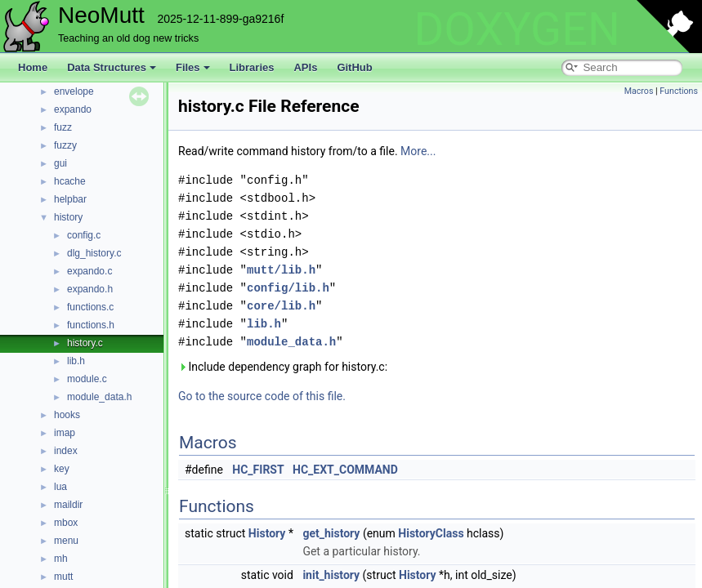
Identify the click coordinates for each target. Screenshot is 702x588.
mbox (66, 523)
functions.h (91, 325)
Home (33, 67)
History (267, 533)
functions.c (90, 307)
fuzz (63, 127)
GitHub (354, 67)
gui (60, 163)
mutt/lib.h (281, 270)
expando (73, 109)
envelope (74, 91)
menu (66, 541)
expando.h (90, 289)
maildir (68, 505)
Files (193, 67)
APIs (305, 67)
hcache (70, 181)
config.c (84, 235)
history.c (85, 343)
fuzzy (65, 145)
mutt (63, 577)
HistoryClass (431, 533)
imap (65, 433)
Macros (639, 91)
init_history (331, 575)
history (68, 217)
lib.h (76, 361)
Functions (679, 91)
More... (418, 151)
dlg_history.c (94, 253)
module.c (87, 379)
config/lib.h (288, 288)
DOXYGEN (517, 29)
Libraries (252, 67)
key (62, 469)
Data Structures (112, 67)
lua (60, 487)
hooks (67, 415)
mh (61, 559)
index (66, 451)
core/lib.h (281, 306)
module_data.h (99, 397)
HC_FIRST (258, 470)
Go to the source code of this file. (262, 396)
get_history (331, 533)
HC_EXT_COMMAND (345, 470)
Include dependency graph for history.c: (283, 367)
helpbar (70, 199)
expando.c (89, 271)
